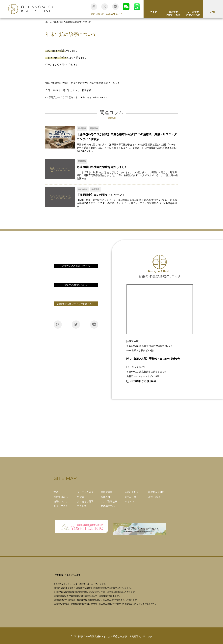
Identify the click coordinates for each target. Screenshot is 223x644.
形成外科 (105, 497)
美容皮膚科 (107, 492)
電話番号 (76, 291)
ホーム (49, 22)
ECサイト (130, 501)
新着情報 (59, 22)
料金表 (81, 497)
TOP (56, 492)
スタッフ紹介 (61, 506)
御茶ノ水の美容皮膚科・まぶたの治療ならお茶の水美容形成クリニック (82, 83)
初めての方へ (61, 497)
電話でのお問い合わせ (173, 13)
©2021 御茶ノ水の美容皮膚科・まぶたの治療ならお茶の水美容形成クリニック (111, 636)
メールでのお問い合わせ (193, 13)
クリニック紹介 (85, 492)
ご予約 (153, 12)
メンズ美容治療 (109, 501)
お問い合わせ (76, 272)
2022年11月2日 (61, 90)
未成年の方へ (108, 506)
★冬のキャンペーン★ (93, 97)
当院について (61, 501)
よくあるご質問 (85, 501)
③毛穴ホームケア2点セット (62, 97)
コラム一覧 (130, 497)
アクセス (82, 506)
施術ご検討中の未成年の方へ (107, 14)
